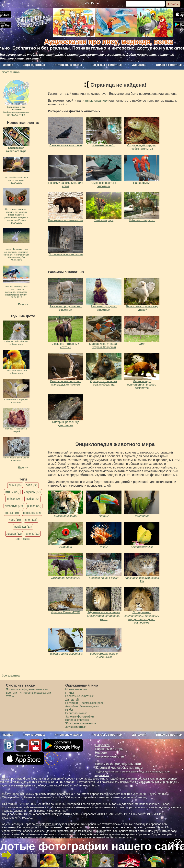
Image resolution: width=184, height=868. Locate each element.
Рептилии (142, 516)
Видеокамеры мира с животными (104, 655)
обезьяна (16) (32, 513)
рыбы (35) (15, 485)
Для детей (139, 65)
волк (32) (32, 485)
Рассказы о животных (107, 65)
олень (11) (33, 534)
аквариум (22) (14, 506)
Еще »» (23, 304)
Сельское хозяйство (109, 756)
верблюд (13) (23, 527)
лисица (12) (14, 534)
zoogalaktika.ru (45, 824)
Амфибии (66, 547)
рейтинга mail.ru (119, 794)
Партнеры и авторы (109, 749)
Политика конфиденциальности (27, 689)
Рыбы (104, 547)
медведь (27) (32, 492)
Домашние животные (66, 578)
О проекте (102, 745)
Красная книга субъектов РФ (142, 579)
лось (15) (15, 520)
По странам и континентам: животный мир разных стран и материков (142, 617)
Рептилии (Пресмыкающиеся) (85, 703)
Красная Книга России (104, 578)
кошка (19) (12, 513)
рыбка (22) (34, 506)
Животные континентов (81, 723)
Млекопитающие (66, 516)
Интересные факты (68, 65)
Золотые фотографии (80, 717)
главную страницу (95, 101)
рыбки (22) (33, 499)
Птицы (104, 516)
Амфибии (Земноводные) (82, 706)
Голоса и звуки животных (66, 654)
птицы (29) (12, 492)
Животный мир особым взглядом (119, 768)
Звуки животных (76, 727)
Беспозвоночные (142, 547)
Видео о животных (169, 65)
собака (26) (14, 499)
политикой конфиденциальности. (113, 838)
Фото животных (34, 65)
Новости (101, 753)
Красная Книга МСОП (66, 612)
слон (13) (31, 520)
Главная (7, 65)
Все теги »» (23, 539)
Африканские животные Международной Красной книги (104, 616)
